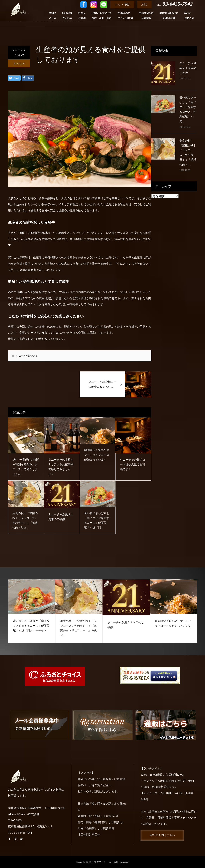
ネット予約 (122, 4)
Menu (82, 15)
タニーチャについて (19, 53)
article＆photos (169, 15)
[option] (32, 611)
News (189, 15)
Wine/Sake (125, 15)
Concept (67, 15)
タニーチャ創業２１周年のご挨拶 (188, 68)
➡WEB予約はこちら (163, 835)
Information (146, 15)
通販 (144, 4)
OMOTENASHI (101, 15)
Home (53, 15)
